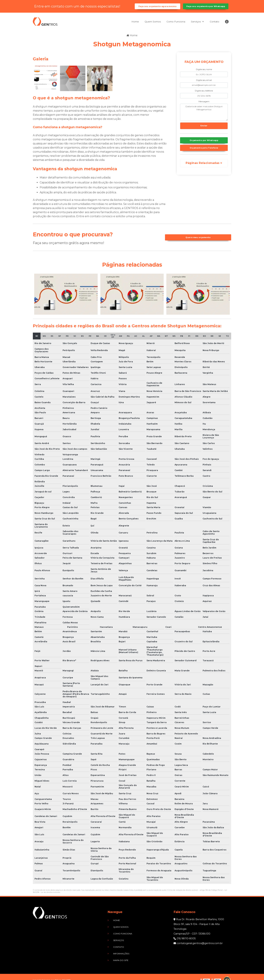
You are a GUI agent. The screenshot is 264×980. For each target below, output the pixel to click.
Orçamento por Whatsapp (204, 146)
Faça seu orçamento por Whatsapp (206, 8)
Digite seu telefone (204, 94)
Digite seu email (204, 84)
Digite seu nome (204, 73)
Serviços (193, 25)
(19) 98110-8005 (185, 942)
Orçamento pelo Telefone (204, 154)
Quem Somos (145, 25)
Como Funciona (171, 25)
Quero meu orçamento (198, 241)
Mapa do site (117, 955)
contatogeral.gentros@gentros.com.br (198, 947)
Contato (213, 25)
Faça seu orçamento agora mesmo (157, 8)
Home (125, 25)
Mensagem (204, 105)
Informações (117, 950)
